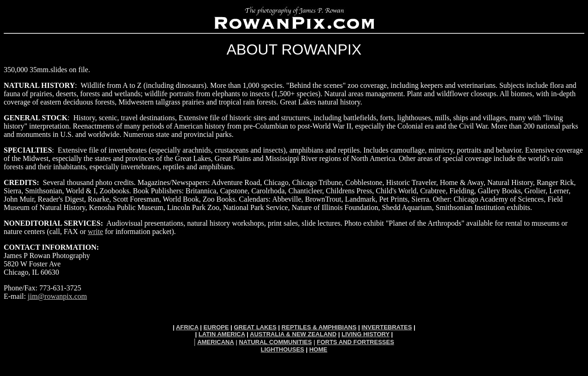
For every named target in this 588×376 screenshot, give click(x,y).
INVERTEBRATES (387, 327)
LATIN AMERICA (222, 334)
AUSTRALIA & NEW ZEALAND (293, 334)
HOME (318, 349)
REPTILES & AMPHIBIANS (319, 327)
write (96, 231)
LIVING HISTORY (365, 334)
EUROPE (216, 327)
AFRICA (187, 327)
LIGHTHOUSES (283, 349)
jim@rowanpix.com (57, 296)
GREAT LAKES (255, 327)
